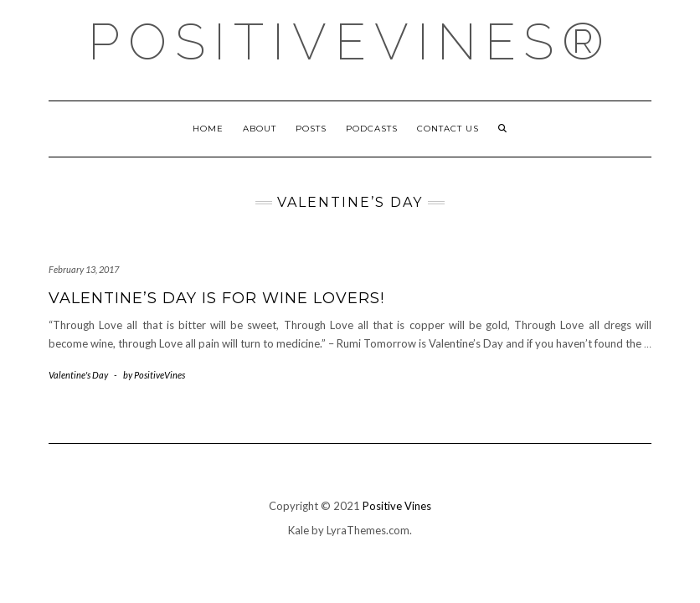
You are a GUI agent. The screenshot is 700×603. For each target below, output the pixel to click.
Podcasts (372, 129)
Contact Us (448, 129)
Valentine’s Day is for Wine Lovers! (216, 298)
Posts (311, 129)
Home (208, 129)
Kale (299, 530)
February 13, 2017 (84, 269)
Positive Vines (397, 506)
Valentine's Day (78, 375)
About (260, 129)
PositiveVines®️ (350, 42)
